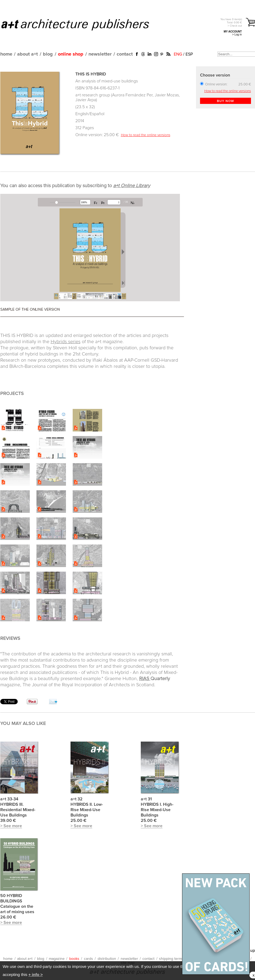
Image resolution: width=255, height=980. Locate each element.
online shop (71, 54)
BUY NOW (226, 101)
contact (125, 54)
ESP (189, 54)
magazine (57, 959)
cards (88, 959)
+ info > (36, 974)
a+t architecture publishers (82, 24)
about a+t (27, 54)
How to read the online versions (146, 135)
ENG (178, 54)
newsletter (100, 54)
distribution (107, 959)
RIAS (145, 679)
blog (48, 54)
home (6, 54)
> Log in (237, 35)
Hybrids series (66, 342)
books (74, 959)
